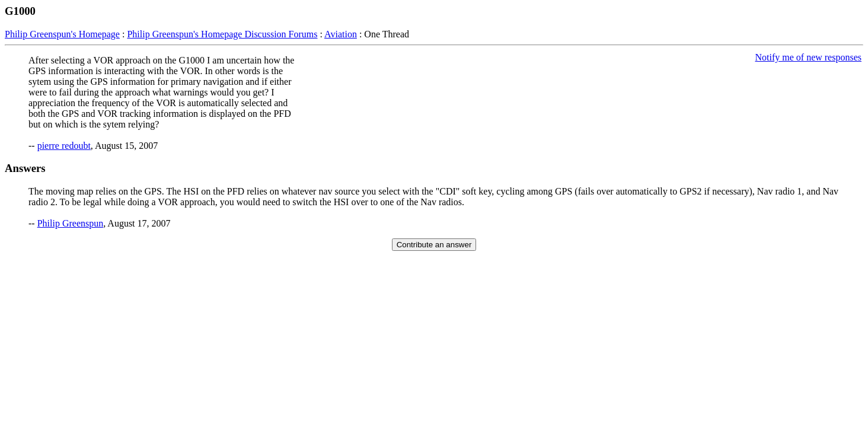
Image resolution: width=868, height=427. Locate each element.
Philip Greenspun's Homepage (62, 34)
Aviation (341, 34)
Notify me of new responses (808, 57)
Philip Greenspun (71, 223)
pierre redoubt (64, 146)
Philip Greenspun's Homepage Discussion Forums (222, 34)
